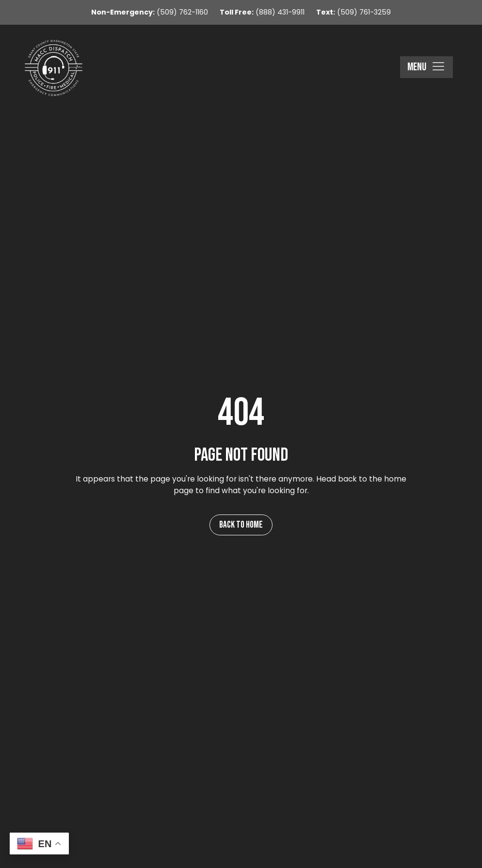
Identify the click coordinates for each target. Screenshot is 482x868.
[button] (426, 67)
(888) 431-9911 (262, 12)
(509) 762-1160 (150, 12)
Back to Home (241, 525)
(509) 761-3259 (353, 12)
